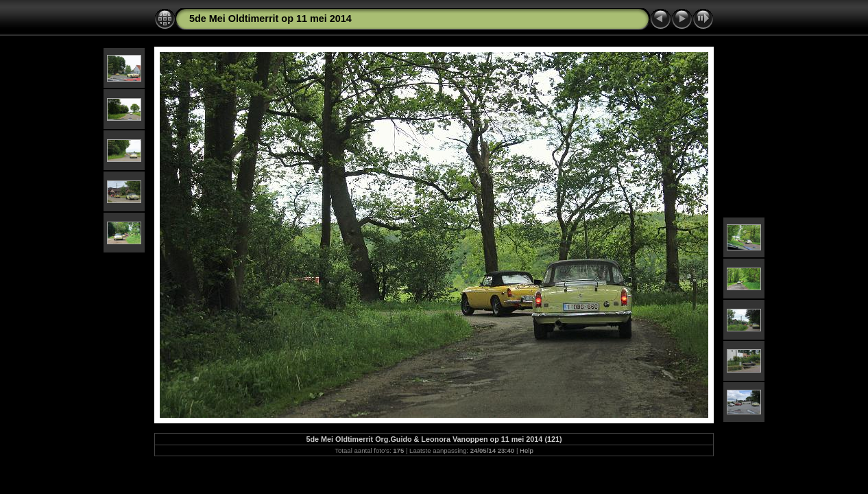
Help (527, 450)
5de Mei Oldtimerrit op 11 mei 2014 (270, 19)
